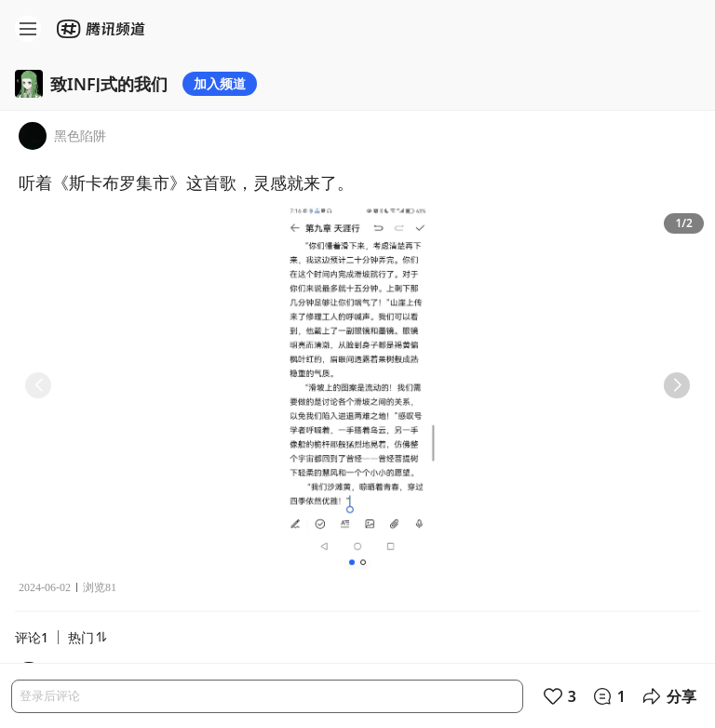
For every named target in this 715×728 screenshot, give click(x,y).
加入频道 (220, 83)
